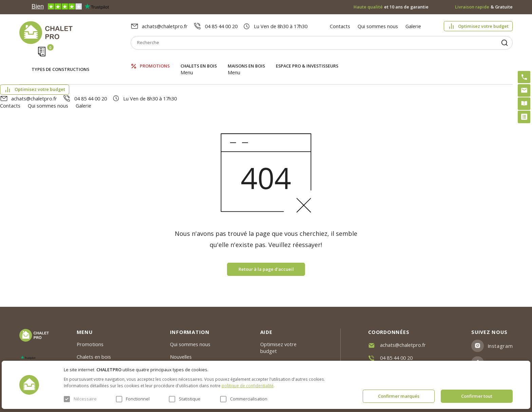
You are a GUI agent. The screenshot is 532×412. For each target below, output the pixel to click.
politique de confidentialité (248, 386)
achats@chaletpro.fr (165, 26)
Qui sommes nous (378, 26)
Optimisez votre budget (483, 26)
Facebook (499, 326)
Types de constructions (60, 60)
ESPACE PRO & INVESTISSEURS (307, 59)
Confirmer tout (477, 396)
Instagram (500, 310)
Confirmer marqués (399, 396)
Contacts (340, 26)
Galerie (413, 26)
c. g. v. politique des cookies (201, 357)
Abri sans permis (279, 327)
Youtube (498, 343)
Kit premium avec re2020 (280, 343)
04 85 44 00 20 (221, 26)
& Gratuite (484, 7)
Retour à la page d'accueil (266, 233)
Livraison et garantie (193, 345)
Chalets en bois (199, 59)
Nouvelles (181, 320)
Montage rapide (279, 358)
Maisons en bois (246, 59)
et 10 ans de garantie (391, 7)
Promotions (155, 59)
